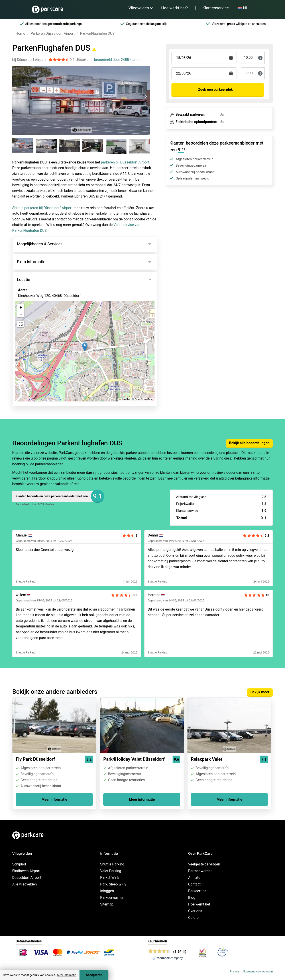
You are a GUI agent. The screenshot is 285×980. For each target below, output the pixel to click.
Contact (194, 884)
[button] (85, 347)
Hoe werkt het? (175, 8)
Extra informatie (31, 262)
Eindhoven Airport (26, 871)
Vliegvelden (139, 8)
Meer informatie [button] (66, 975)
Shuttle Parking (112, 864)
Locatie (23, 279)
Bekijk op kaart (33, 320)
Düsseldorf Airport (27, 878)
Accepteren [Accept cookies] (94, 975)
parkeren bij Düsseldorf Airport (125, 162)
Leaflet (124, 399)
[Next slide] (146, 97)
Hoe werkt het (199, 904)
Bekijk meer (260, 692)
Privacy (234, 971)
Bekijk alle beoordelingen (249, 443)
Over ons (195, 911)
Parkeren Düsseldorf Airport (53, 33)
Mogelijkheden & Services (40, 244)
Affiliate (194, 878)
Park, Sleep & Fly (113, 884)
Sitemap (107, 904)
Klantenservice (216, 8)
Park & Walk (110, 878)
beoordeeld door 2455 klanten (118, 60)
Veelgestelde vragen (204, 864)
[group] (23, 146)
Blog (192, 898)
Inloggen (107, 891)
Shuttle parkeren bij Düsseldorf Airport (42, 208)
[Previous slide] (17, 97)
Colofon (194, 918)
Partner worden (200, 871)
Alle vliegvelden (24, 884)
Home (20, 33)
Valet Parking (111, 871)
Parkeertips (197, 891)
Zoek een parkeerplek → (218, 90)
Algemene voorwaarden (258, 971)
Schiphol (19, 864)
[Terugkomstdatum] (204, 58)
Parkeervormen (112, 898)
